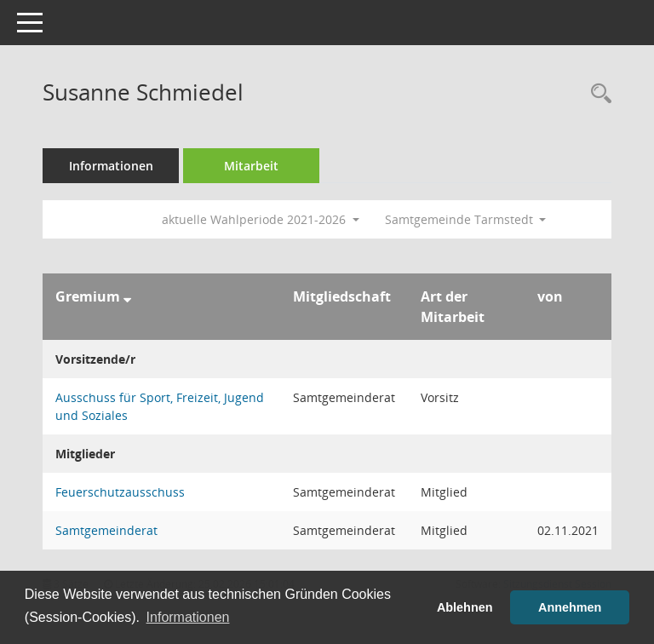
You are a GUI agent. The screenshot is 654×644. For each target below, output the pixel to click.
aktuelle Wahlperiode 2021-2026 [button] (261, 219)
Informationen (111, 166)
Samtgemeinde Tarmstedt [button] (466, 219)
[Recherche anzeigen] (597, 94)
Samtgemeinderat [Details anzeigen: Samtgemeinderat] (106, 530)
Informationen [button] (188, 617)
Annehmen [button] (570, 607)
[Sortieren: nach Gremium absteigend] (127, 296)
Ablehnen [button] (465, 607)
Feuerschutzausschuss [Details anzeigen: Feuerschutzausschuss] (120, 492)
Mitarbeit (251, 166)
